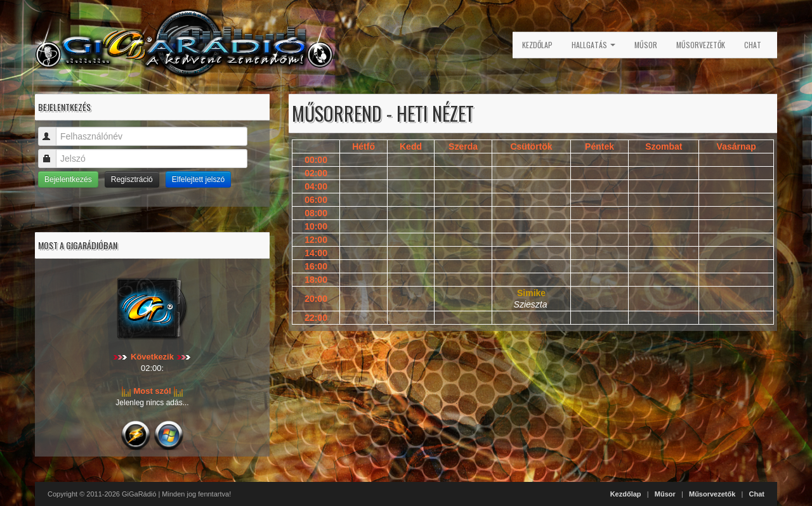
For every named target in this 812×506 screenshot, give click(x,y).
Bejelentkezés (68, 179)
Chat (753, 45)
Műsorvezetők (701, 45)
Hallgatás (593, 45)
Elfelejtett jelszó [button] (198, 179)
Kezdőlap (537, 45)
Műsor (646, 45)
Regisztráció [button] (132, 179)
